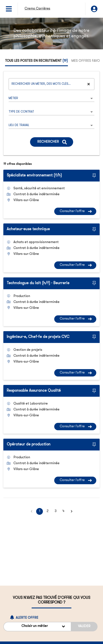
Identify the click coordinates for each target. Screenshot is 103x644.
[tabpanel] (51, 293)
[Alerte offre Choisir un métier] (37, 627)
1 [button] (40, 511)
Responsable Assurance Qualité (34, 391)
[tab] (36, 61)
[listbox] (51, 98)
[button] (71, 511)
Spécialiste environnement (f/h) (34, 175)
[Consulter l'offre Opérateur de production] (75, 480)
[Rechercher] (52, 142)
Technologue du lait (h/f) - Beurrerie (38, 283)
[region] (51, 34)
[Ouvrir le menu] (9, 9)
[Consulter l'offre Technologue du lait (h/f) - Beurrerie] (75, 319)
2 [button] (48, 511)
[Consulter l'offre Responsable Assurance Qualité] (75, 427)
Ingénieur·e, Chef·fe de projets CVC (38, 337)
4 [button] (63, 511)
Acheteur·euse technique (28, 229)
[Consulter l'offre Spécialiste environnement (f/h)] (75, 211)
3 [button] (55, 511)
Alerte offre (24, 618)
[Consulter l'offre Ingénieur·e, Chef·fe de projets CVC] (75, 373)
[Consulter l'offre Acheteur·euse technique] (75, 265)
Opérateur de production (29, 444)
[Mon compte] (94, 9)
